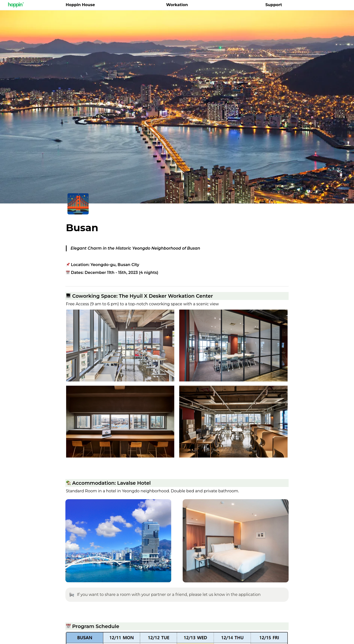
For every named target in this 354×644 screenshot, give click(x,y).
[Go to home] (16, 5)
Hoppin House (80, 5)
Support (274, 5)
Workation (177, 5)
